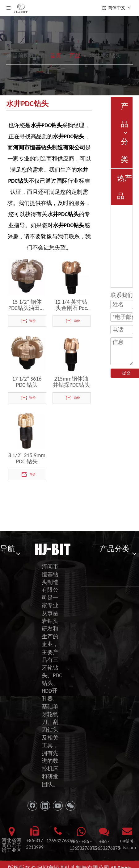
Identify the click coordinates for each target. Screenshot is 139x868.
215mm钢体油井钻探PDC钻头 (71, 382)
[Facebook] (32, 806)
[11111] (52, 549)
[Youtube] (58, 806)
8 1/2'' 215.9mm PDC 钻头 (27, 458)
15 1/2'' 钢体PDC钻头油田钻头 (27, 305)
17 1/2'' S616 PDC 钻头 (27, 382)
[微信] (70, 806)
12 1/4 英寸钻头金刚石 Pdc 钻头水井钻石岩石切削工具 (71, 305)
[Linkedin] (45, 806)
